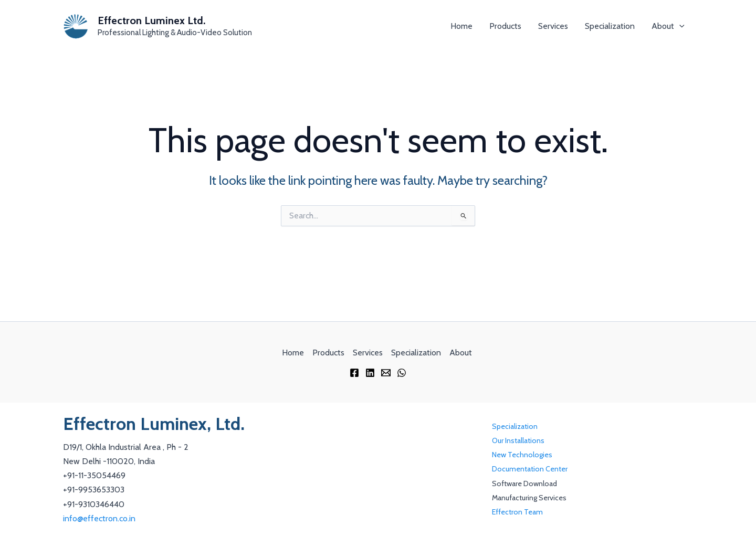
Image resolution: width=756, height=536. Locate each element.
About (668, 26)
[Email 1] (386, 373)
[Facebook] (354, 373)
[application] (679, 26)
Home (461, 26)
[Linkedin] (370, 373)
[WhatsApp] (402, 373)
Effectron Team (517, 512)
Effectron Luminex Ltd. (151, 20)
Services (553, 26)
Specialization (610, 26)
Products (505, 26)
